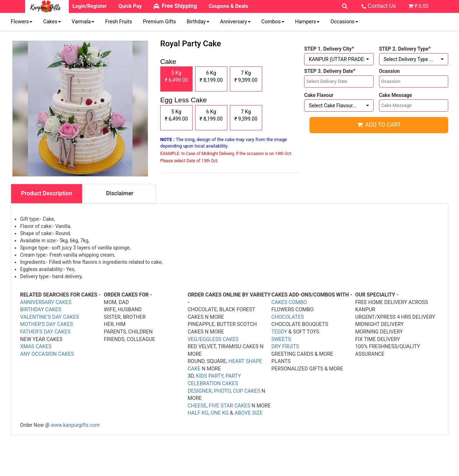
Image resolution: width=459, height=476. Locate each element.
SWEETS (281, 339)
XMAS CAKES (36, 347)
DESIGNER (200, 391)
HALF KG (198, 413)
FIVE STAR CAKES (229, 406)
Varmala (83, 22)
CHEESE (197, 406)
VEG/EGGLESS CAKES (213, 339)
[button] (339, 59)
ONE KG (220, 413)
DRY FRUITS (285, 347)
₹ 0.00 (422, 6)
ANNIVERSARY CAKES (46, 302)
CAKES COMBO (289, 302)
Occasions (344, 22)
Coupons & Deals (228, 6)
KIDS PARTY (209, 376)
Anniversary (235, 22)
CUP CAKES (247, 391)
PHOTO (223, 391)
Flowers (22, 22)
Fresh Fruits (119, 22)
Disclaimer (120, 193)
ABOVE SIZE (249, 413)
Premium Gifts (159, 22)
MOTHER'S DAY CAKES (47, 324)
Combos (273, 22)
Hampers (307, 22)
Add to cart (379, 125)
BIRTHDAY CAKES (41, 310)
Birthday (198, 22)
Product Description (47, 193)
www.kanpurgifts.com (75, 425)
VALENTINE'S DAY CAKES (49, 317)
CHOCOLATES (288, 317)
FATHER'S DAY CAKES (45, 332)
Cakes (52, 22)
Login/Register (90, 6)
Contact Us (382, 6)
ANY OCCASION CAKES (47, 354)
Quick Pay (130, 6)
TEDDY (279, 332)
